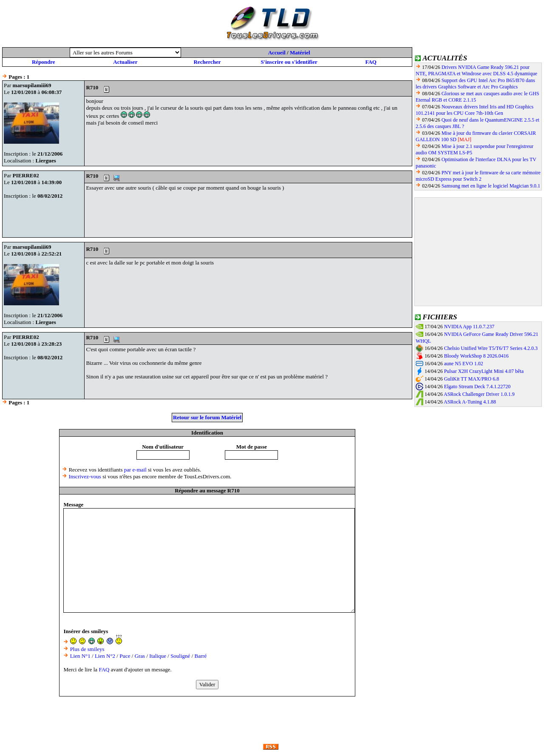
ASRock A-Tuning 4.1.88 (470, 402)
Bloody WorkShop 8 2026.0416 (476, 356)
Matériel (300, 53)
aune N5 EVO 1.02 (464, 364)
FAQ (371, 62)
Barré (201, 656)
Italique (158, 656)
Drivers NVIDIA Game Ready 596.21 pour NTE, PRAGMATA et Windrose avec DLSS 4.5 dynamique (476, 70)
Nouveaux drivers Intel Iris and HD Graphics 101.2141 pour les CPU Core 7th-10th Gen (475, 110)
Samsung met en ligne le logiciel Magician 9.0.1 (491, 186)
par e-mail (135, 470)
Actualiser (125, 62)
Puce (125, 656)
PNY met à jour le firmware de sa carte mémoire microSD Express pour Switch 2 (478, 176)
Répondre (44, 62)
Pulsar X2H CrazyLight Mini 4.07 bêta (484, 371)
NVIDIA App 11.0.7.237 (469, 327)
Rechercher (207, 62)
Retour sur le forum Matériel (207, 417)
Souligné (180, 656)
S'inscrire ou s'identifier (289, 62)
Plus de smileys (87, 649)
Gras (140, 656)
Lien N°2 (105, 656)
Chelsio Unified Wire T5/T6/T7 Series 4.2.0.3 (491, 348)
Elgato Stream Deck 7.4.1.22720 (477, 387)
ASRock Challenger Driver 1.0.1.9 (479, 394)
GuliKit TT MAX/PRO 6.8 (472, 379)
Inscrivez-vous (85, 476)
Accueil (277, 53)
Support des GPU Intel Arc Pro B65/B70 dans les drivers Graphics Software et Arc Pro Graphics (475, 84)
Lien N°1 (80, 656)
